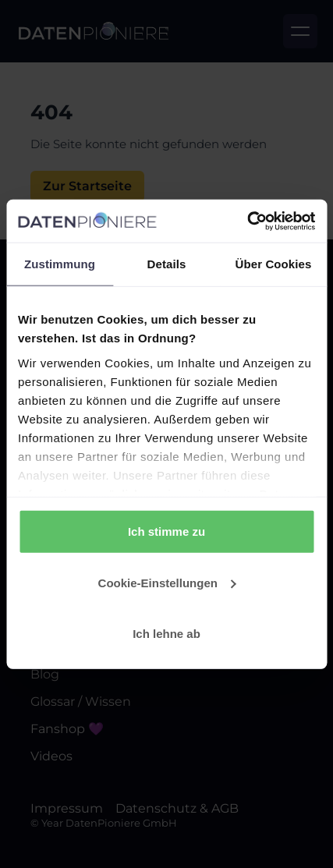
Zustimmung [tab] (60, 264)
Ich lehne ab (166, 634)
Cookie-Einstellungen (167, 582)
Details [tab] (167, 264)
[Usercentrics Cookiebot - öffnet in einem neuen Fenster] (247, 221)
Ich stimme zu (166, 531)
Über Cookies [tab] (274, 264)
